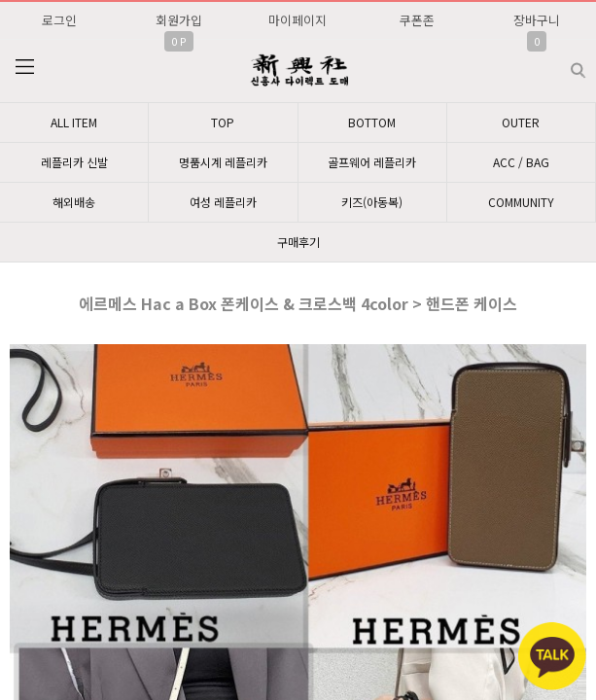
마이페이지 (298, 20)
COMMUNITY (521, 202)
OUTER (521, 122)
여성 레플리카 (223, 202)
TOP (223, 122)
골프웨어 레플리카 (372, 162)
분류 (24, 67)
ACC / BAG (521, 162)
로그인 (59, 20)
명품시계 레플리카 (223, 162)
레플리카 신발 (74, 162)
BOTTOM (372, 122)
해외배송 (74, 202)
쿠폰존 (417, 20)
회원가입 (179, 20)
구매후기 (298, 242)
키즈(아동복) (372, 202)
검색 (562, 63)
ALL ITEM (74, 122)
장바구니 (537, 20)
